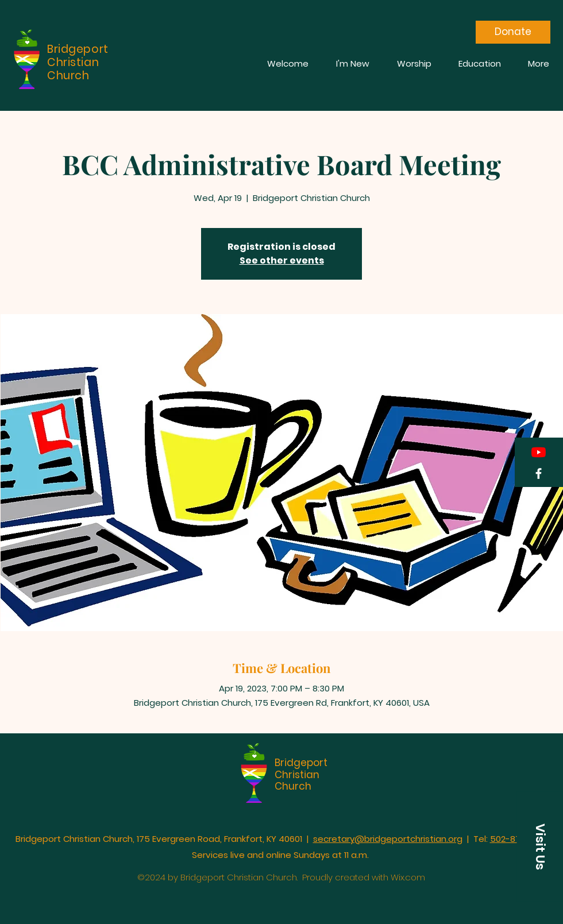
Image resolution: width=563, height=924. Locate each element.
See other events (282, 260)
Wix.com (408, 877)
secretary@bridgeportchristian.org (388, 839)
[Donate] (513, 32)
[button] (540, 847)
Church (293, 786)
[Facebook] (539, 473)
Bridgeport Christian (301, 768)
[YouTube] (539, 452)
